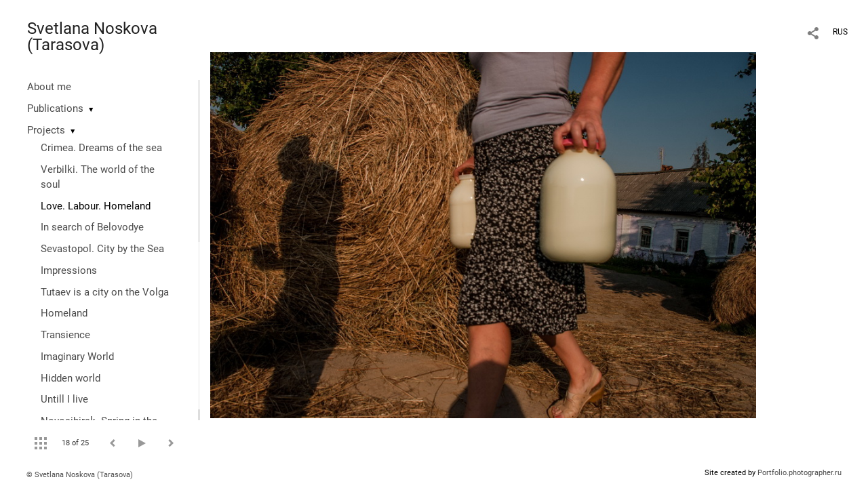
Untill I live (64, 399)
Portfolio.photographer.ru (800, 473)
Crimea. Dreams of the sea (101, 148)
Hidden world (71, 378)
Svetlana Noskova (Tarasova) (92, 37)
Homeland (64, 313)
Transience (65, 335)
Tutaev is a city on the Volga (105, 292)
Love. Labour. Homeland (96, 206)
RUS (840, 32)
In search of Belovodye (92, 227)
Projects (46, 130)
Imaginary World (77, 357)
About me (49, 87)
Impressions (69, 270)
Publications (55, 108)
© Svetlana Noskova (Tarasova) (80, 475)
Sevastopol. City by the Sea (102, 249)
